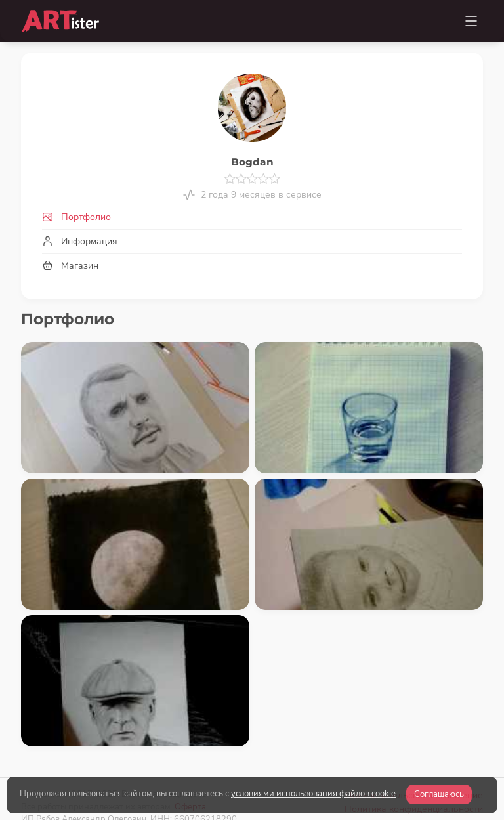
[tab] (252, 217)
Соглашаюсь (439, 794)
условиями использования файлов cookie (313, 794)
